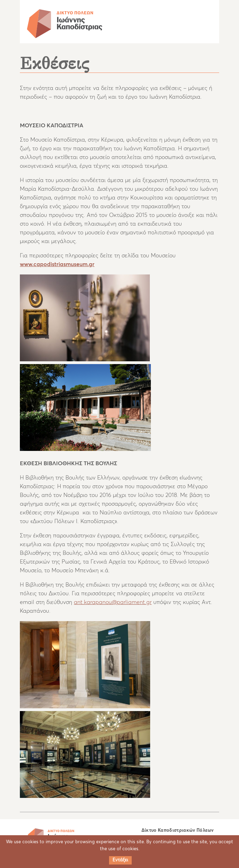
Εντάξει (120, 860)
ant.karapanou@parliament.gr (113, 602)
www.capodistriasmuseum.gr (57, 264)
